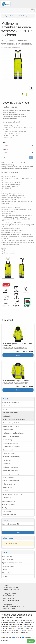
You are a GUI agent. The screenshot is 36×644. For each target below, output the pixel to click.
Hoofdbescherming (8, 477)
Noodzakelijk (6, 637)
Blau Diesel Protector (8, 505)
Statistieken (27, 637)
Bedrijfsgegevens (7, 556)
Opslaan (31, 641)
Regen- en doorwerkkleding (11, 436)
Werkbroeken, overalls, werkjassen (13, 433)
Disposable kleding (9, 450)
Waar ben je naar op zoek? (10, 524)
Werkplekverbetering (8, 406)
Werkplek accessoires (9, 501)
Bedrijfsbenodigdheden (9, 515)
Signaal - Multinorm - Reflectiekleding (14, 419)
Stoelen (4, 409)
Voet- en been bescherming (11, 470)
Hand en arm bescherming (10, 467)
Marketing (5, 640)
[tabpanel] (22, 94)
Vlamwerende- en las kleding (12, 447)
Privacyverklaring (7, 573)
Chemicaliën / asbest (9, 453)
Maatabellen (7, 464)
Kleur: (5, 150)
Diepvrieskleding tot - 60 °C (11, 423)
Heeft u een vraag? (8, 559)
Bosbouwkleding (8, 430)
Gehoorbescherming (9, 484)
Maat (4, 142)
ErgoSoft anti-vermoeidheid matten (12, 494)
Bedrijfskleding (7, 416)
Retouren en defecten (8, 566)
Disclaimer (5, 576)
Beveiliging (5, 508)
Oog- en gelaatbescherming (11, 481)
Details (18, 355)
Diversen (5, 491)
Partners (5, 570)
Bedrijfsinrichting (7, 511)
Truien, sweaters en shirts (11, 443)
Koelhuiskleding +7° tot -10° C (12, 426)
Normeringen (7, 460)
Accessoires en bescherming (12, 457)
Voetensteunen (6, 498)
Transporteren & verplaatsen (11, 403)
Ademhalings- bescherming (11, 474)
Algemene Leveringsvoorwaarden (12, 563)
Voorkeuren (17, 637)
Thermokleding (7, 440)
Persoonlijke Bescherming (10, 413)
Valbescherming (7, 487)
